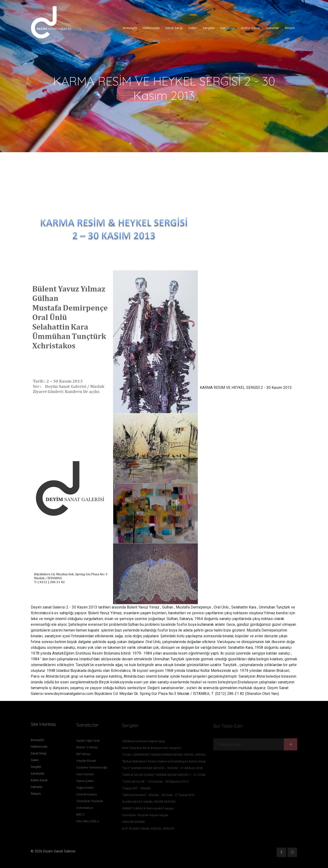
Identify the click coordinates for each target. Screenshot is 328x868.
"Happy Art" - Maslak (136, 789)
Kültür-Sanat (251, 28)
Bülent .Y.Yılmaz (87, 749)
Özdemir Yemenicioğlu (92, 769)
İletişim (290, 28)
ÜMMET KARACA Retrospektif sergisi (148, 810)
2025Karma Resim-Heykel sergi (143, 742)
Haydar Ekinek (86, 762)
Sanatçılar (228, 28)
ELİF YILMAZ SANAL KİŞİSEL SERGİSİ (148, 830)
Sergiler (209, 28)
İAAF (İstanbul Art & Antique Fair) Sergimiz (152, 749)
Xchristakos (85, 809)
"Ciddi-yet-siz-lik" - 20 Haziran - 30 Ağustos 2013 (155, 783)
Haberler (273, 28)
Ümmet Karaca (87, 796)
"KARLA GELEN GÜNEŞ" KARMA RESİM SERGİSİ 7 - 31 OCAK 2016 (168, 776)
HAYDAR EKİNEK (134, 823)
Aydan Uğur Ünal (88, 742)
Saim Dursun (85, 775)
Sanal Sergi (174, 28)
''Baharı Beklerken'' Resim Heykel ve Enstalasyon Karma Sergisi (165, 763)
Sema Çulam (85, 782)
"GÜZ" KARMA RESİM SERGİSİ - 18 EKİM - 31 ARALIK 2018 (162, 769)
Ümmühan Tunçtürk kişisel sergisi (145, 816)
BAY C (80, 816)
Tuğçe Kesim (85, 789)
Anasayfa (130, 28)
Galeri (193, 28)
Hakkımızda (151, 28)
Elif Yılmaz (83, 755)
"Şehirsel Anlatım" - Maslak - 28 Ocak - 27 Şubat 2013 (158, 796)
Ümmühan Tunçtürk (90, 802)
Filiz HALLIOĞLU (88, 823)
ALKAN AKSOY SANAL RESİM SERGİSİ (149, 803)
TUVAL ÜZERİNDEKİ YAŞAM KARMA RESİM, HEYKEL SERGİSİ (164, 756)
